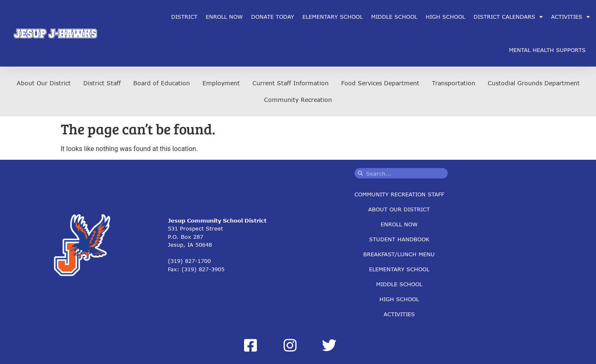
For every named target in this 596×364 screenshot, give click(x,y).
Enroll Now (224, 17)
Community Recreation (298, 100)
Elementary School (333, 17)
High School (445, 17)
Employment (221, 83)
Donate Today (273, 17)
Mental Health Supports (547, 50)
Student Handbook (399, 239)
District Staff (102, 83)
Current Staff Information (291, 83)
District (184, 17)
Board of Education (162, 83)
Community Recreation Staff (399, 194)
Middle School (394, 17)
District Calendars (508, 17)
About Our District (44, 83)
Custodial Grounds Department (534, 83)
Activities (399, 314)
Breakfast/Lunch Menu (399, 254)
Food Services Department (380, 83)
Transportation (454, 83)
